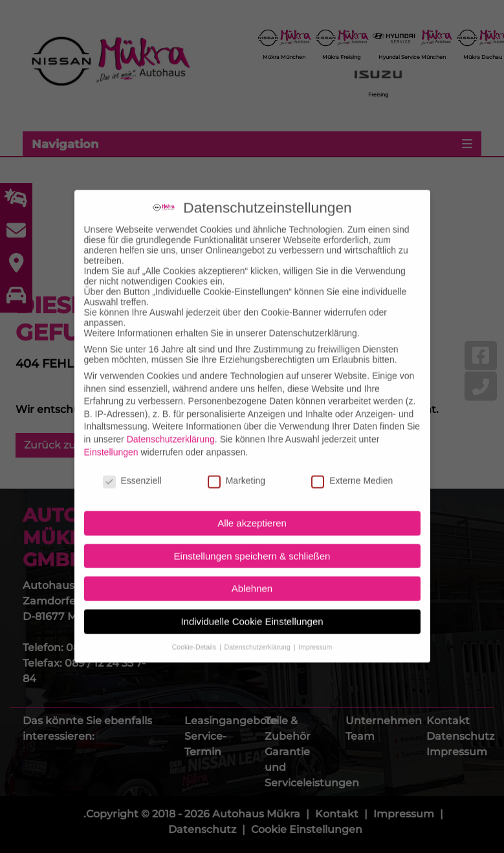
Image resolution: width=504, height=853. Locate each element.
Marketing (236, 465)
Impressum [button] (315, 631)
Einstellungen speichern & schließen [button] (252, 540)
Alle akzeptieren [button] (252, 507)
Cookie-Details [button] (195, 631)
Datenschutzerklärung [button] (258, 631)
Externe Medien (352, 465)
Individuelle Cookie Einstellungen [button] (252, 605)
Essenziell (132, 465)
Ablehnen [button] (252, 572)
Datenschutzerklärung (171, 423)
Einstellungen (111, 436)
